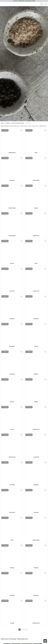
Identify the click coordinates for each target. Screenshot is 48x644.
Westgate (36, 485)
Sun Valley (12, 485)
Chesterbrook (36, 429)
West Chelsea (36, 540)
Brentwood (12, 346)
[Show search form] (42, 4)
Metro (12, 540)
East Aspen (12, 512)
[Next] (25, 630)
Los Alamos (12, 374)
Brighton (36, 374)
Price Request (5, 130)
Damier (12, 263)
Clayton (36, 346)
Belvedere (36, 595)
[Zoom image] (21, 130)
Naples (36, 208)
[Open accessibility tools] (45, 641)
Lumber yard (36, 291)
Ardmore (12, 402)
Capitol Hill (36, 457)
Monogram (36, 319)
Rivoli (36, 153)
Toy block (12, 319)
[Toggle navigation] (46, 4)
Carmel (12, 429)
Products (8, 123)
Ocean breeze (12, 208)
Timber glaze (36, 180)
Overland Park (36, 623)
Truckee (12, 623)
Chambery (12, 180)
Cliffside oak (36, 236)
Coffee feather (12, 153)
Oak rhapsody (12, 236)
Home (2, 123)
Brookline (12, 595)
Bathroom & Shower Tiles (18, 123)
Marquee (36, 512)
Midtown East (12, 457)
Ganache (12, 291)
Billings (36, 402)
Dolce (36, 263)
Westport (36, 568)
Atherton (12, 568)
